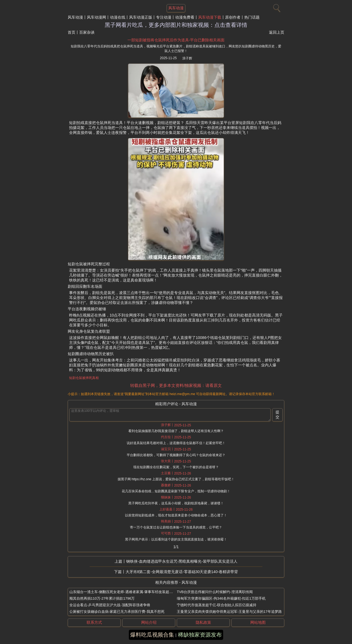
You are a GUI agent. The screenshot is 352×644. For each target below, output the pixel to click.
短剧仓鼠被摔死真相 (84, 378)
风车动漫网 (96, 17)
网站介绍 (149, 622)
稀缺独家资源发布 (200, 635)
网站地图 (258, 622)
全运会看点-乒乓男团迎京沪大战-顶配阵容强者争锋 (110, 605)
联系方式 (94, 622)
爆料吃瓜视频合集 (152, 635)
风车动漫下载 (210, 17)
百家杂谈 (87, 32)
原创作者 (233, 17)
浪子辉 (187, 58)
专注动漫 (164, 17)
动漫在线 (118, 17)
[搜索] (276, 7)
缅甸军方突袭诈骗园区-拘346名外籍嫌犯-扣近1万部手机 (221, 598)
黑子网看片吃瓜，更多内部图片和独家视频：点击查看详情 (176, 25)
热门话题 (252, 17)
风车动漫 (75, 17)
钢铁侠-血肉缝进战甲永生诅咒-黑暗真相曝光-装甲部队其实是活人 (182, 561)
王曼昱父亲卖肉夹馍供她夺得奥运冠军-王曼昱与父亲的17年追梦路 (229, 612)
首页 (72, 32)
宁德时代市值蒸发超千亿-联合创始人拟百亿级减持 (217, 605)
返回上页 (277, 32)
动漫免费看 (185, 17)
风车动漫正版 (141, 17)
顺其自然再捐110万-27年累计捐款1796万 (102, 598)
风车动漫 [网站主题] (176, 8)
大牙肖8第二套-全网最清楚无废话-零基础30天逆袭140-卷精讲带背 (182, 572)
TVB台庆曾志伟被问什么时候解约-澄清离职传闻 (215, 592)
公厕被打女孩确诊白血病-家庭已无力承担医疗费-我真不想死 (117, 612)
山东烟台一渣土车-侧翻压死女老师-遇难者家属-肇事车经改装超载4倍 (124, 592)
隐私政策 (203, 622)
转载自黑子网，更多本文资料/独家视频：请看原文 (176, 385)
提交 (277, 415)
